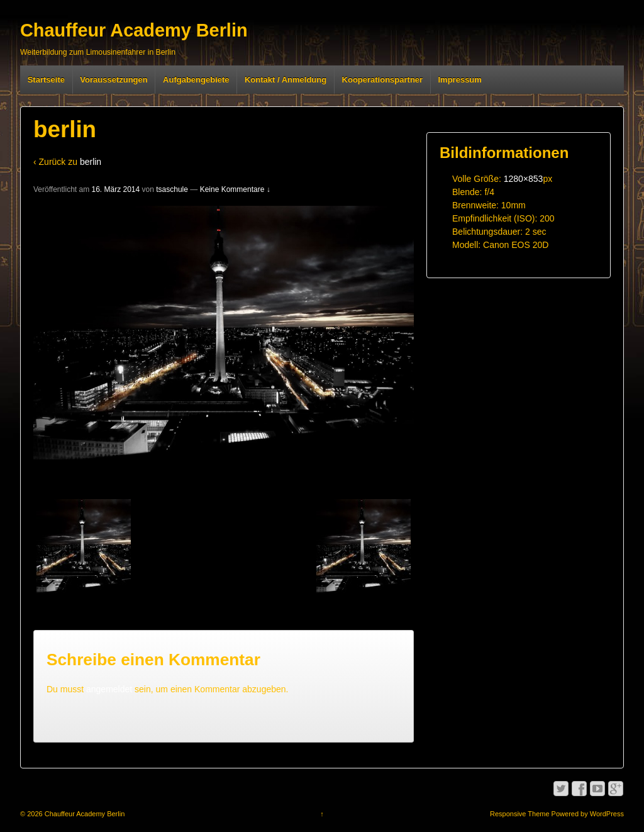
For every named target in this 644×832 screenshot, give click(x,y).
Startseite (46, 80)
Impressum (460, 80)
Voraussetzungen (114, 80)
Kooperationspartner (383, 80)
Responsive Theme (520, 814)
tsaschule (172, 189)
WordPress (607, 814)
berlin (91, 162)
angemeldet (109, 689)
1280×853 (524, 179)
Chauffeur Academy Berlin (134, 30)
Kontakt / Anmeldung (286, 80)
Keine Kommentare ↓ (235, 189)
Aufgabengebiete (196, 80)
